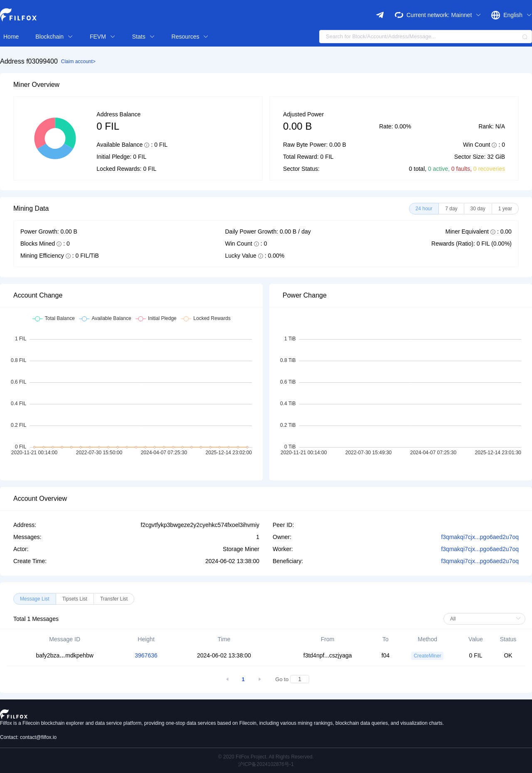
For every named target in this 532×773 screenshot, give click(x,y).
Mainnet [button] (466, 15)
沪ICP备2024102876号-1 (266, 764)
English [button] (518, 15)
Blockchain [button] (54, 37)
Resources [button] (190, 37)
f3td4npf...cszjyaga (328, 655)
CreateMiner (427, 656)
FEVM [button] (103, 37)
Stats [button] (144, 37)
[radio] (424, 209)
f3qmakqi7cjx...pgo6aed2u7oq (480, 537)
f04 (385, 655)
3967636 (146, 655)
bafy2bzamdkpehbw (65, 655)
